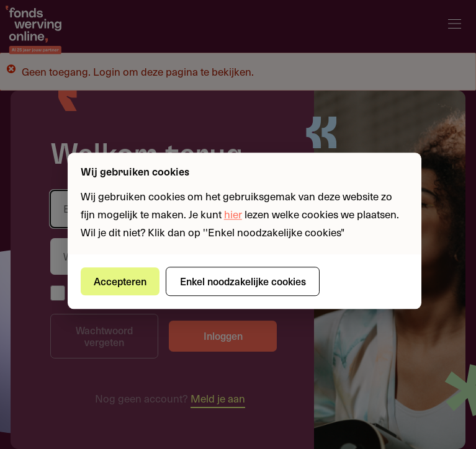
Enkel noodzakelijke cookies (243, 281)
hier (233, 214)
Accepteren (120, 281)
